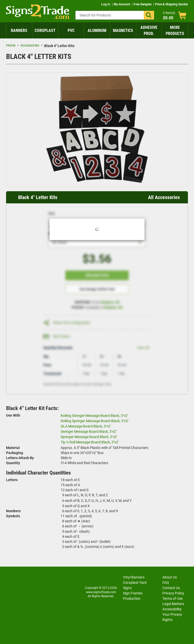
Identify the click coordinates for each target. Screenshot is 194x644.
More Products (175, 30)
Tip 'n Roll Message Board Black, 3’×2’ (90, 442)
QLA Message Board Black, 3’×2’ (86, 426)
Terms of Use (173, 598)
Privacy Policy (173, 593)
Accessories (30, 45)
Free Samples (143, 4)
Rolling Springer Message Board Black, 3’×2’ (95, 421)
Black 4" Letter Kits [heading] (38, 197)
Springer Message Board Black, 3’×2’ (89, 437)
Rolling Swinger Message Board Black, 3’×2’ (94, 416)
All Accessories (164, 197)
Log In (106, 4)
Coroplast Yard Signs (135, 585)
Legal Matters (173, 604)
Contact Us (171, 588)
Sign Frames (133, 593)
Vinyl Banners (134, 577)
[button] (149, 15)
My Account (122, 4)
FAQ (166, 583)
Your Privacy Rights (172, 617)
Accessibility (172, 609)
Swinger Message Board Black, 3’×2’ (89, 432)
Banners (19, 30)
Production (132, 598)
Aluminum (97, 30)
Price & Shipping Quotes (172, 4)
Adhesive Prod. (149, 30)
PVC (71, 30)
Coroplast (45, 30)
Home (11, 45)
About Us (170, 577)
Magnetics (123, 30)
